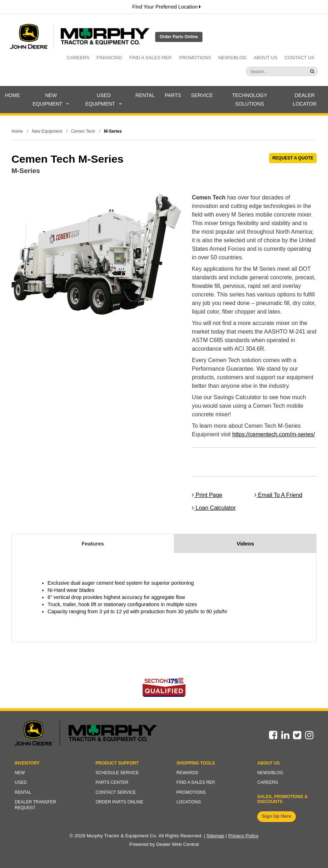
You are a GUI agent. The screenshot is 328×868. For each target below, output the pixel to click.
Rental (145, 95)
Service (202, 95)
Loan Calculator (214, 508)
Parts (173, 95)
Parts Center (112, 782)
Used (21, 782)
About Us (266, 58)
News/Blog (232, 58)
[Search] (268, 72)
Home (13, 95)
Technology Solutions (249, 100)
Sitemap (215, 836)
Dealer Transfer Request (35, 805)
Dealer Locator (304, 100)
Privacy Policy (243, 836)
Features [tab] (93, 544)
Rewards (187, 773)
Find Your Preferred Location (167, 7)
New (20, 773)
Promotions (195, 58)
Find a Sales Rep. (151, 58)
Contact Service (116, 792)
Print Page (207, 495)
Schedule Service (117, 773)
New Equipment (51, 100)
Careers (78, 58)
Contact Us (299, 58)
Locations (189, 802)
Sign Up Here (277, 816)
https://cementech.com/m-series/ (274, 434)
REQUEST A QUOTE (293, 158)
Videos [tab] (245, 544)
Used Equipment (104, 100)
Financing (109, 58)
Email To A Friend (279, 495)
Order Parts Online (179, 37)
